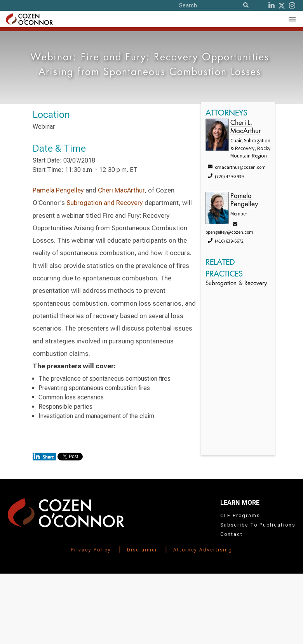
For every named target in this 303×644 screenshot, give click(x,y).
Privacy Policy (91, 550)
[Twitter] (282, 5)
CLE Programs (240, 516)
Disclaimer (142, 550)
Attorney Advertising (203, 550)
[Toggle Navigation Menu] (292, 19)
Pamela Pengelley (58, 190)
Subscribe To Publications (258, 525)
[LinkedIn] (272, 5)
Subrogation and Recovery (105, 203)
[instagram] (292, 5)
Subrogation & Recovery (236, 284)
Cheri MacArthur (121, 190)
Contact (232, 534)
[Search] (246, 6)
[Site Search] (216, 5)
